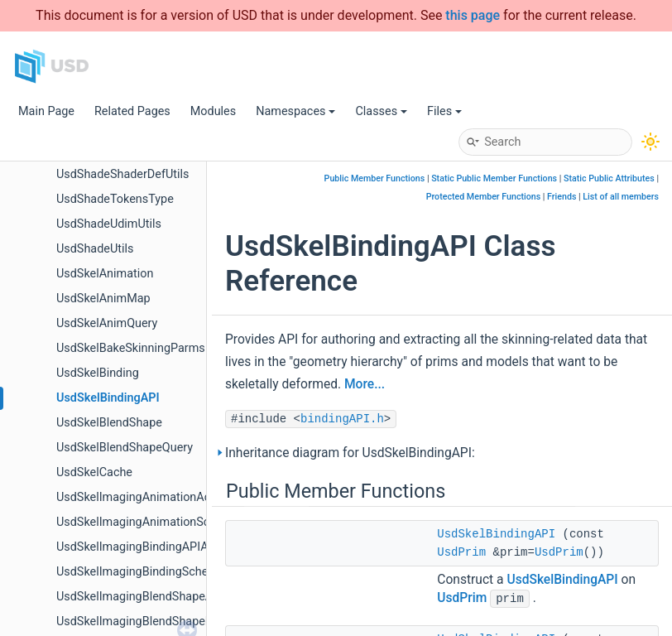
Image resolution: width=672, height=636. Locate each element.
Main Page (46, 111)
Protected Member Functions (484, 197)
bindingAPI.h (342, 419)
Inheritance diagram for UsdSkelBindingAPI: (350, 453)
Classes (381, 111)
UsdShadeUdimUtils (109, 224)
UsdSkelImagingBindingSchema (141, 572)
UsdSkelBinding (98, 373)
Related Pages (132, 111)
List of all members (621, 197)
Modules (213, 111)
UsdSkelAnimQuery (107, 323)
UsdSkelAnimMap (103, 299)
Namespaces (295, 111)
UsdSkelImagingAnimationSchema (148, 522)
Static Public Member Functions (494, 178)
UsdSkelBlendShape (109, 423)
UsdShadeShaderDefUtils (122, 174)
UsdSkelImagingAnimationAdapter (147, 497)
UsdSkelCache (94, 472)
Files (444, 111)
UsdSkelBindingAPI (108, 398)
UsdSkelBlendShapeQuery (125, 448)
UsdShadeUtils (95, 249)
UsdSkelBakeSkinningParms (131, 348)
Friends (562, 197)
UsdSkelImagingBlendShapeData (143, 622)
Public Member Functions (375, 178)
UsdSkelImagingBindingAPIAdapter (149, 547)
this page (473, 15)
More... (365, 384)
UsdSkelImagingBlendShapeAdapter (151, 597)
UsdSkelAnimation (105, 274)
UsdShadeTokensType (115, 199)
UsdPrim (461, 552)
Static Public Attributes (609, 178)
